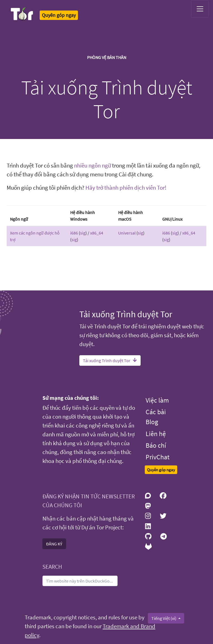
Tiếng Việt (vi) (164, 618)
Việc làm (157, 400)
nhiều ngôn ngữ (92, 166)
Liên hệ (156, 434)
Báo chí (156, 445)
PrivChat (158, 457)
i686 (74, 233)
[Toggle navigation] (200, 9)
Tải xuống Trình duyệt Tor (110, 360)
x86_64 (97, 233)
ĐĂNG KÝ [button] (54, 544)
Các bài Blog (156, 417)
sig (83, 233)
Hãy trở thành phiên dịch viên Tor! (126, 188)
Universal (127, 233)
